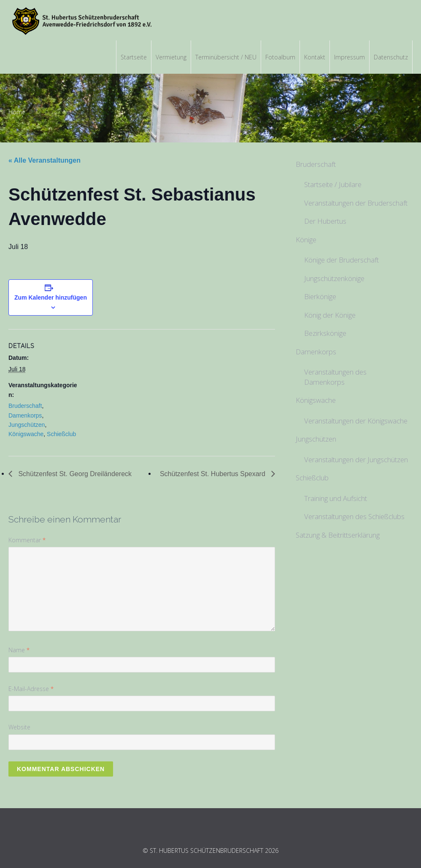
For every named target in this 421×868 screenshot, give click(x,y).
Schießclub (61, 434)
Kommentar (27, 540)
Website (19, 727)
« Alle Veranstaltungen (45, 160)
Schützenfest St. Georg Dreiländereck (74, 474)
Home (17, 112)
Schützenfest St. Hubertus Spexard (213, 474)
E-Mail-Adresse (31, 689)
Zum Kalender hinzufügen (51, 297)
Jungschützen (27, 425)
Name (19, 650)
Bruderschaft (25, 406)
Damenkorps (25, 415)
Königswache (26, 434)
